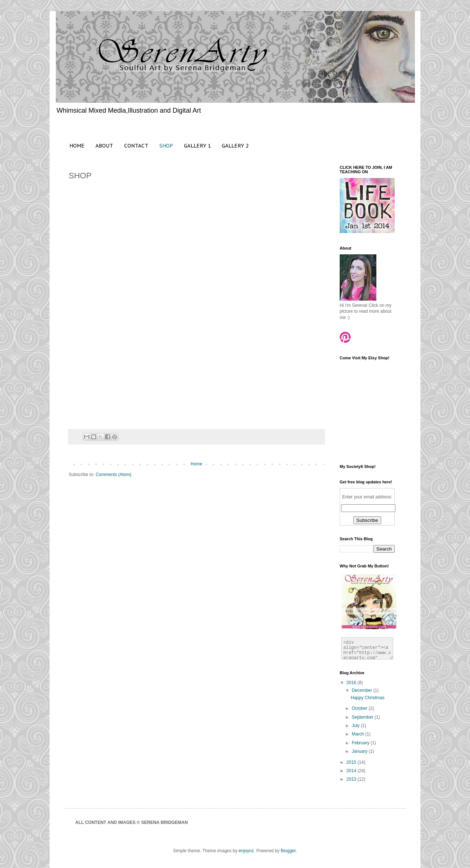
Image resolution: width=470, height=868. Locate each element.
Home (196, 464)
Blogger (288, 851)
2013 (352, 779)
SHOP (166, 146)
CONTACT (136, 146)
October (360, 708)
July (356, 726)
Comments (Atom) (113, 475)
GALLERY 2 (235, 146)
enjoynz (246, 851)
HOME (77, 146)
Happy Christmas (368, 698)
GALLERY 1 (197, 146)
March (359, 734)
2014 (352, 771)
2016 (352, 683)
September (363, 717)
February (361, 743)
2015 (352, 762)
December (363, 690)
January (360, 751)
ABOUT (104, 146)
